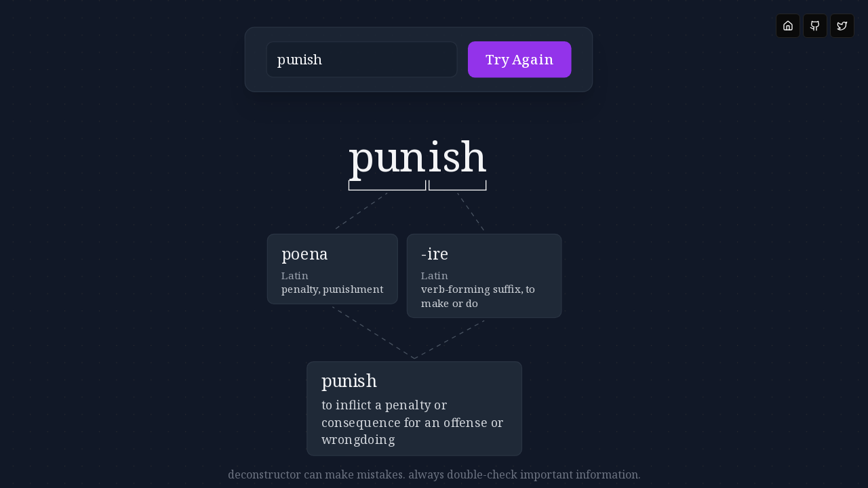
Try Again (467, 67)
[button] (374, 67)
